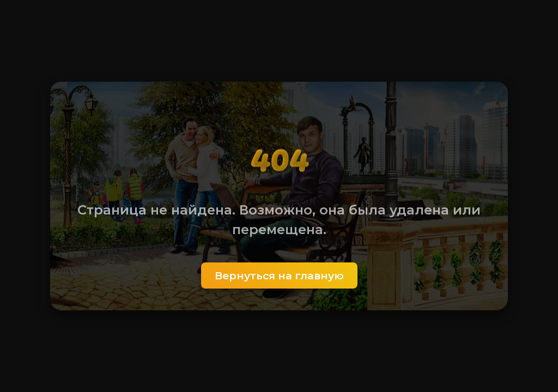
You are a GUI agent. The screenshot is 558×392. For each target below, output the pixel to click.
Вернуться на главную (279, 275)
